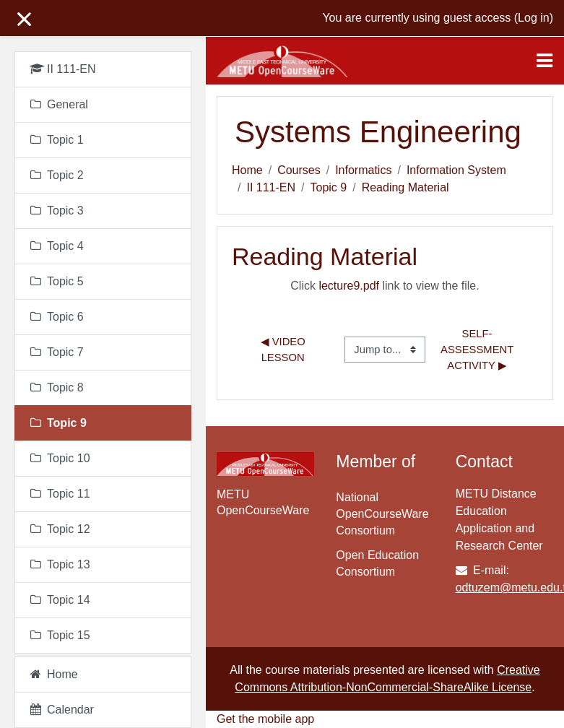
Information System (456, 170)
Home (247, 170)
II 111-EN (271, 187)
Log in (534, 18)
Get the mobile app (265, 719)
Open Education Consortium (377, 563)
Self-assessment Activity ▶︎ (478, 350)
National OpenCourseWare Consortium (382, 514)
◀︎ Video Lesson (285, 350)
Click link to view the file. (385, 286)
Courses (299, 170)
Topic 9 (329, 187)
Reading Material (405, 187)
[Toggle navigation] (545, 61)
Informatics (363, 170)
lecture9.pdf (349, 286)
